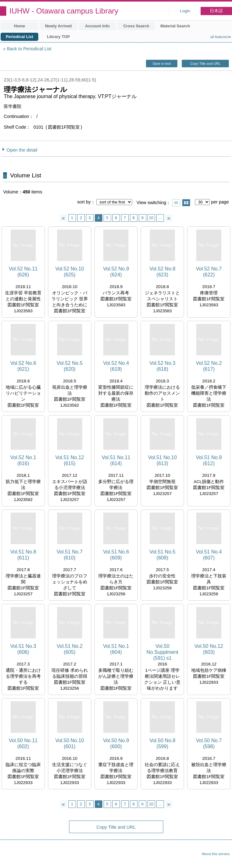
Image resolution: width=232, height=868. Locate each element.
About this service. (216, 854)
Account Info (97, 26)
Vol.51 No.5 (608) (162, 555)
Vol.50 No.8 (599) (162, 743)
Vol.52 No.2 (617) (209, 366)
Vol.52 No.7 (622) (209, 272)
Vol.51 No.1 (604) (116, 649)
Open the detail (22, 150)
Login (185, 11)
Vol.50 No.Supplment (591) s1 (162, 652)
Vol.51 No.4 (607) (209, 555)
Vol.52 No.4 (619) (116, 366)
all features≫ (221, 37)
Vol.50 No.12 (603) (209, 649)
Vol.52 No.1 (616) (23, 460)
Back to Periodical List (29, 49)
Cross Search (136, 26)
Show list (176, 203)
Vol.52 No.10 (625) (70, 272)
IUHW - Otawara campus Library (64, 11)
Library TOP (58, 37)
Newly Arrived (59, 26)
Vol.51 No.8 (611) (23, 555)
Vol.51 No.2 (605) (70, 649)
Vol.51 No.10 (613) (162, 460)
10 (151, 218)
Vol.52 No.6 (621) (23, 366)
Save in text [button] (162, 64)
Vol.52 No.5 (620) (70, 366)
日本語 (216, 11)
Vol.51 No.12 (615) (70, 460)
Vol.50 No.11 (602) (23, 743)
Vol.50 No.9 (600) (116, 743)
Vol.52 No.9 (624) (116, 272)
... (160, 218)
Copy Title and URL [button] (205, 64)
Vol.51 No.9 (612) (209, 460)
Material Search (175, 26)
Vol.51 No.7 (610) (70, 555)
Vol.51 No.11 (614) (116, 460)
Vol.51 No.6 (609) (116, 555)
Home (19, 26)
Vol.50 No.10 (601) (70, 743)
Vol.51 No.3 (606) (23, 649)
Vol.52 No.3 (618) (162, 366)
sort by (84, 202)
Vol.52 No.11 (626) (23, 272)
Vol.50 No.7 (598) (209, 743)
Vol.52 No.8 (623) (162, 272)
